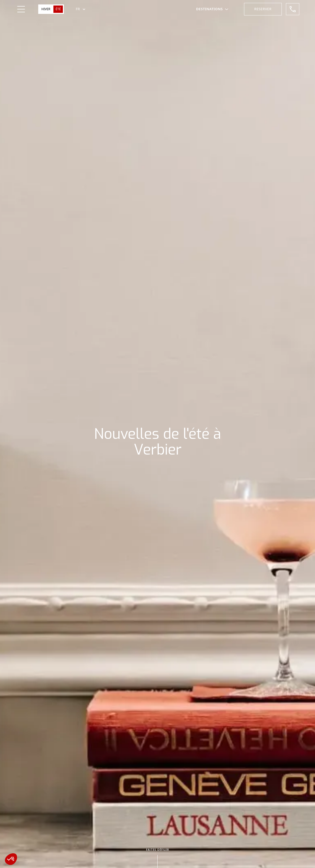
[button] (81, 9)
